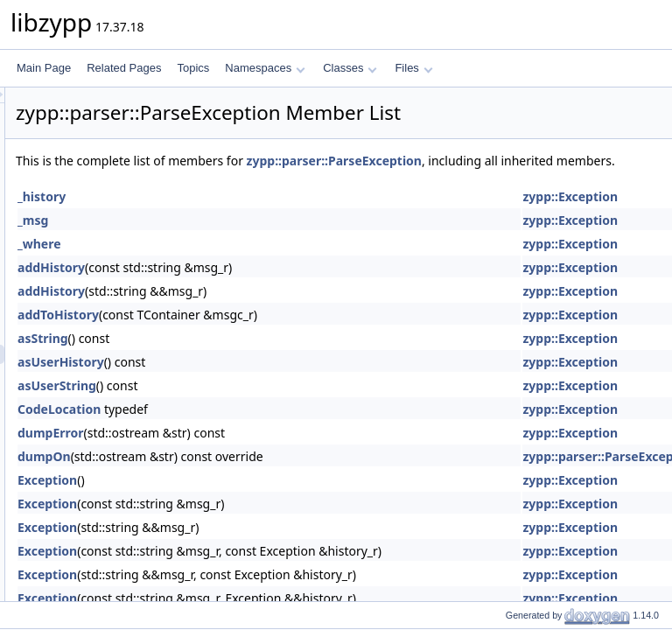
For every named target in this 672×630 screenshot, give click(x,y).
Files (413, 68)
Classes (350, 68)
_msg (252, 239)
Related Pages (124, 68)
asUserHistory (280, 381)
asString (262, 357)
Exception (266, 499)
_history (260, 216)
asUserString (276, 405)
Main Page (44, 68)
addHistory (270, 287)
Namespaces (265, 68)
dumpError (269, 452)
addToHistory (277, 334)
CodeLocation (278, 428)
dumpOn (263, 476)
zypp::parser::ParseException (553, 161)
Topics (193, 68)
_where (258, 263)
